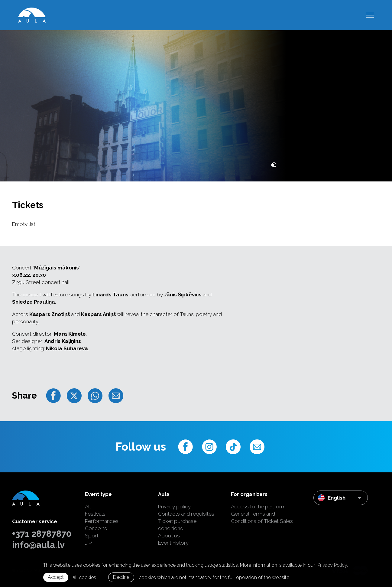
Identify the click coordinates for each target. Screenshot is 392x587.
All (88, 507)
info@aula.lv (38, 545)
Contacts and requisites (186, 514)
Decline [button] (121, 577)
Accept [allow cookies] (56, 577)
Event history (173, 543)
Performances (102, 521)
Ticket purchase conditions (177, 525)
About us (169, 536)
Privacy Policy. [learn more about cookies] (333, 565)
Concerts (96, 528)
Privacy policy (174, 507)
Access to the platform (258, 507)
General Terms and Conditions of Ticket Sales (262, 517)
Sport (92, 536)
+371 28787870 (42, 534)
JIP (88, 543)
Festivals (95, 514)
